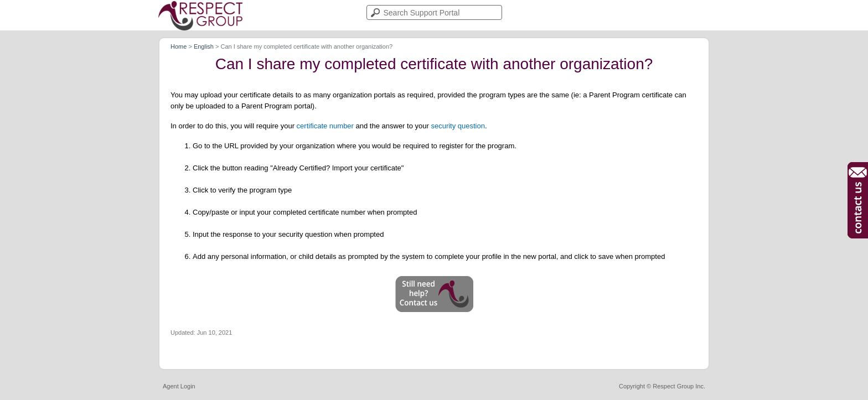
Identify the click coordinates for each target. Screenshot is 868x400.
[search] (434, 12)
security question (458, 126)
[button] (434, 294)
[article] (434, 201)
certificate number (325, 126)
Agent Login (179, 386)
